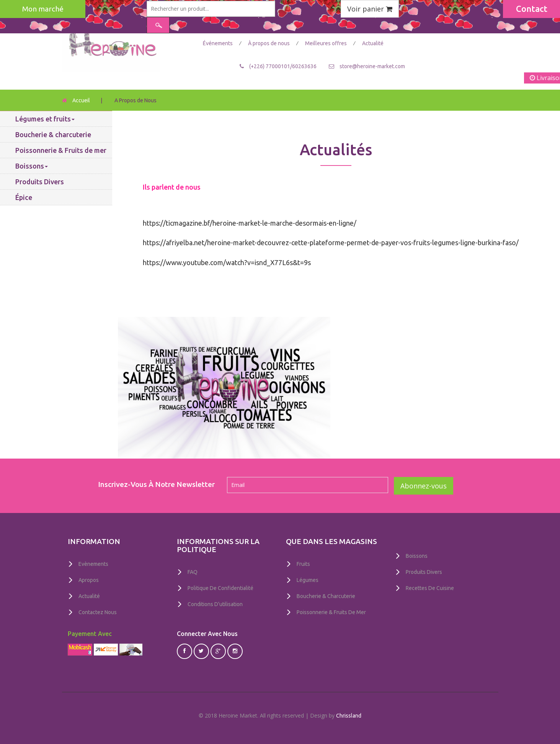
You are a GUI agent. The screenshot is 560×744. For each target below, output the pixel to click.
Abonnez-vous (424, 486)
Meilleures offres (327, 43)
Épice (24, 197)
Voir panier (370, 9)
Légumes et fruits (45, 119)
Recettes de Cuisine (430, 587)
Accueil (81, 100)
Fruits (303, 564)
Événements (218, 43)
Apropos (89, 580)
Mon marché (43, 9)
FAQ (193, 572)
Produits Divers (40, 182)
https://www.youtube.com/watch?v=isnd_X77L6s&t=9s (227, 262)
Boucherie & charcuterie (53, 134)
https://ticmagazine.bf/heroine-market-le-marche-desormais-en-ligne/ (250, 223)
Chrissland (349, 715)
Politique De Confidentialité (220, 588)
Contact (532, 9)
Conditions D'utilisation (215, 603)
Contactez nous (98, 611)
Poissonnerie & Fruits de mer (61, 150)
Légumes (308, 580)
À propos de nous (269, 43)
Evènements (93, 564)
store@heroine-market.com (372, 66)
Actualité (373, 43)
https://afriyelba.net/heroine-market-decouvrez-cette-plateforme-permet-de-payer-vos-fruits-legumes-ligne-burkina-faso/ (331, 243)
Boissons (32, 166)
